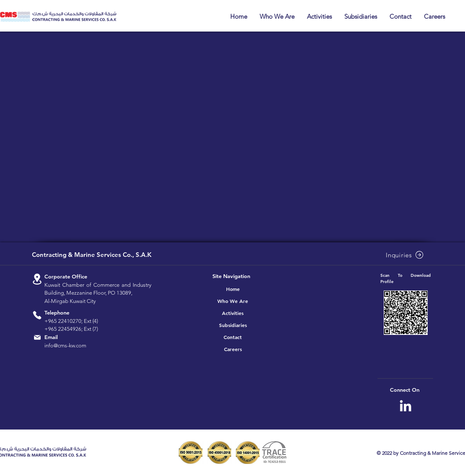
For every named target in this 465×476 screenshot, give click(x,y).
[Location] (37, 279)
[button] (277, 17)
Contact (233, 337)
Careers (233, 349)
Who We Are (233, 301)
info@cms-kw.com (65, 345)
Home (233, 289)
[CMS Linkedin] (405, 406)
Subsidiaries (233, 325)
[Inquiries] (405, 255)
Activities (233, 313)
